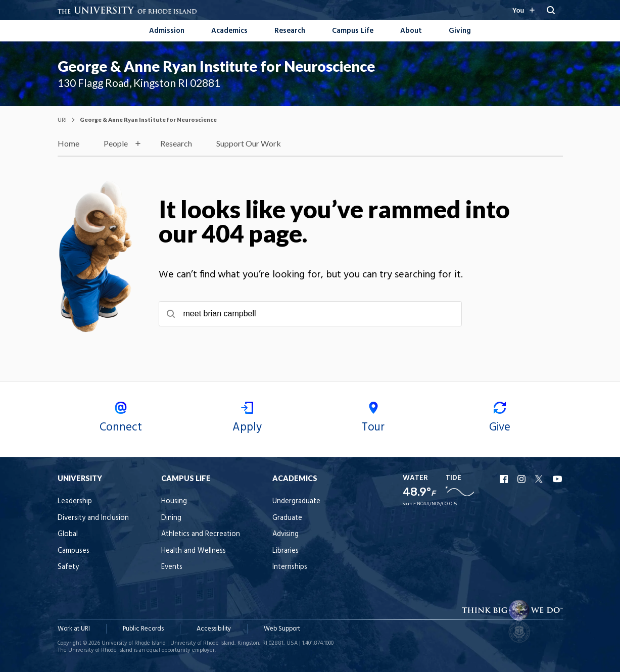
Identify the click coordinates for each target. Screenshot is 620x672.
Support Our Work (249, 143)
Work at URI (74, 629)
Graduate (287, 518)
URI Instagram (522, 479)
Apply (247, 419)
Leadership (75, 501)
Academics (229, 31)
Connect (121, 419)
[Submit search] (171, 314)
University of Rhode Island (134, 643)
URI (62, 119)
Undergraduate (296, 501)
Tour (373, 419)
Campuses (74, 551)
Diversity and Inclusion (93, 518)
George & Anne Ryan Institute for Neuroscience (216, 66)
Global (68, 534)
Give (500, 419)
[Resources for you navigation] (523, 10)
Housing (174, 501)
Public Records (143, 629)
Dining (171, 518)
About (411, 31)
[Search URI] (551, 10)
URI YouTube (558, 479)
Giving (460, 31)
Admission (167, 31)
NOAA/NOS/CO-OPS (437, 504)
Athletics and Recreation (201, 534)
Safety (68, 567)
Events (172, 567)
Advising (285, 534)
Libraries (285, 551)
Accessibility (214, 629)
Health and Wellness (194, 551)
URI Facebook (505, 479)
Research (290, 31)
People (116, 143)
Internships (290, 567)
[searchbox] (310, 314)
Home (68, 143)
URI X (540, 479)
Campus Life (353, 31)
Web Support (282, 629)
